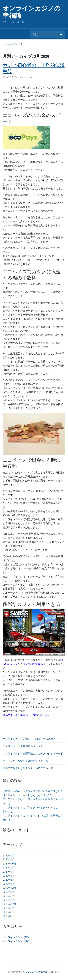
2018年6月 (9, 912)
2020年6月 (9, 880)
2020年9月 (9, 876)
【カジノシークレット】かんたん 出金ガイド (28, 795)
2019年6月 (9, 896)
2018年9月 (9, 908)
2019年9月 (9, 892)
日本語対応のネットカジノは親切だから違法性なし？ (33, 791)
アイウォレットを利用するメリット (23, 746)
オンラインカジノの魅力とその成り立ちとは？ (29, 739)
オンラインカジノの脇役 (16, 941)
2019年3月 (9, 900)
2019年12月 (9, 888)
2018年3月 (9, 916)
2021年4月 (9, 867)
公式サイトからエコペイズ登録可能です (25, 715)
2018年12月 (9, 904)
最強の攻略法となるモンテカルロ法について (28, 768)
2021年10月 (9, 864)
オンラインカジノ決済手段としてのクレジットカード (33, 753)
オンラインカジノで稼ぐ (16, 937)
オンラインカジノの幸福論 (32, 12)
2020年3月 (9, 884)
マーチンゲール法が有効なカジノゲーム (25, 761)
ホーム (6, 44)
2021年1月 (9, 872)
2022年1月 (9, 859)
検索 (61, 34)
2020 (14, 44)
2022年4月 (9, 856)
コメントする (25, 77)
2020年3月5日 (10, 77)
